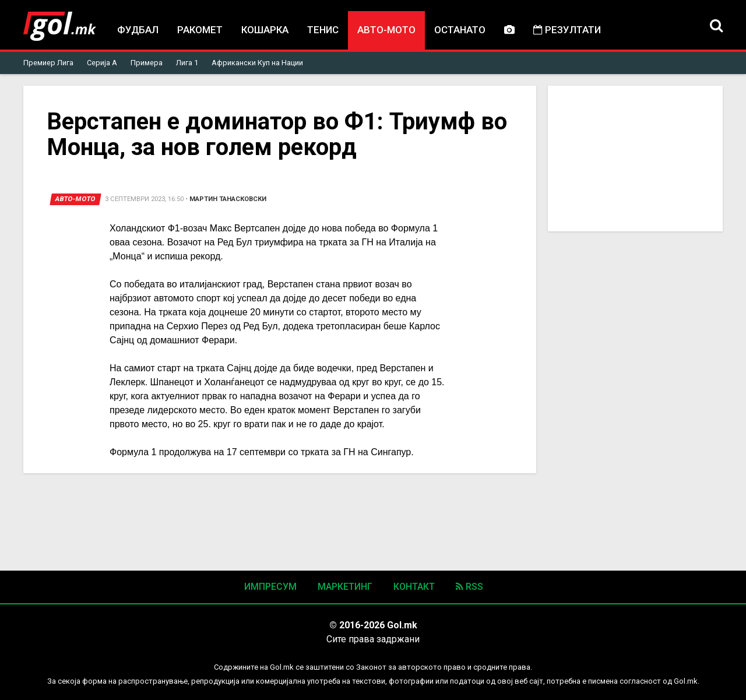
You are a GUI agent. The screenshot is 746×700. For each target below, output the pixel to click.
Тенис (323, 30)
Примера (147, 63)
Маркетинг (345, 587)
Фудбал (138, 30)
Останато (460, 30)
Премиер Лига (48, 63)
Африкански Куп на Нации (257, 63)
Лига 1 (187, 63)
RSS (469, 587)
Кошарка (265, 30)
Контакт (414, 587)
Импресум (270, 587)
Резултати (567, 30)
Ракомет (200, 30)
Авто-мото (386, 30)
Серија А (102, 63)
